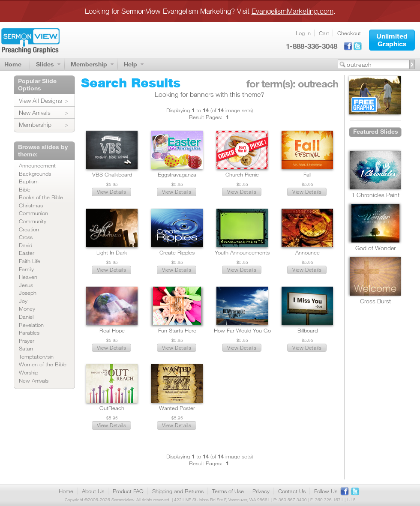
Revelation (31, 325)
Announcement (37, 165)
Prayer (27, 341)
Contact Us (292, 491)
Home (13, 64)
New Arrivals (35, 112)
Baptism (29, 181)
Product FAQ (128, 491)
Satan (26, 348)
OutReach (112, 408)
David (25, 245)
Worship (28, 372)
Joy (23, 301)
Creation (29, 229)
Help (130, 64)
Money (27, 308)
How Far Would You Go (242, 330)
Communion (33, 213)
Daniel (26, 317)
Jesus (26, 285)
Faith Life (30, 261)
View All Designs (40, 100)
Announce (307, 252)
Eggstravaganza (177, 174)
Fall (307, 174)
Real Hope (112, 330)
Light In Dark (112, 252)
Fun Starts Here (177, 330)
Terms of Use (228, 491)
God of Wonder (375, 248)
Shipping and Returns (178, 491)
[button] (392, 40)
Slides (45, 64)
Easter (27, 253)
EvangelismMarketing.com (292, 11)
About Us (93, 491)
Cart (324, 33)
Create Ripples (177, 252)
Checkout (349, 33)
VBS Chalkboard (112, 174)
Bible (25, 189)
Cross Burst (375, 301)
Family (26, 269)
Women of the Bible (43, 364)
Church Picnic (242, 174)
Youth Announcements (242, 252)
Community (33, 221)
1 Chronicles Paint (375, 195)
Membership (89, 64)
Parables (29, 332)
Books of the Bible (41, 197)
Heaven (28, 277)
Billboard (307, 330)
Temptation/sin (36, 356)
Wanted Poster (177, 408)
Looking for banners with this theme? (210, 94)
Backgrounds (35, 174)
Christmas (31, 205)
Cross (26, 237)
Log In (303, 33)
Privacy (261, 491)
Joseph (28, 293)
